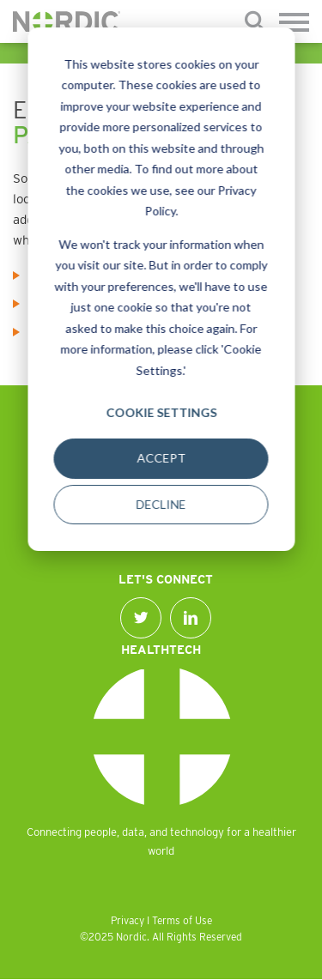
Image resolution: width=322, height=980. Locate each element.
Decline (161, 504)
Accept (161, 458)
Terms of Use (182, 920)
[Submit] (255, 22)
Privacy (128, 920)
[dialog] (161, 289)
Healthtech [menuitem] (161, 650)
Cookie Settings (161, 412)
